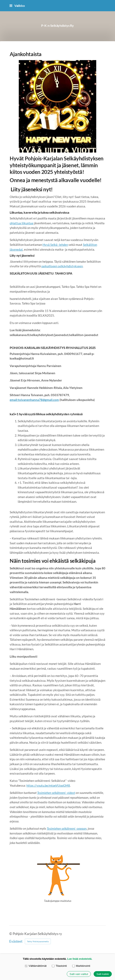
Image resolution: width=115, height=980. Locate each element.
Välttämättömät (36, 966)
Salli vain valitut (79, 974)
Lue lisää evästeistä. (80, 959)
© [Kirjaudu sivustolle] (11, 934)
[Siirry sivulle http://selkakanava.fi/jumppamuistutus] (57, 875)
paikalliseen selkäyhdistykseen (62, 266)
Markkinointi (81, 966)
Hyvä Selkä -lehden (55, 245)
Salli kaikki (103, 974)
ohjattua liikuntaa (21, 223)
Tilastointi (59, 966)
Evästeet (16, 942)
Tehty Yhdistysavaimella (38, 941)
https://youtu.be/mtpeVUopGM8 (48, 785)
